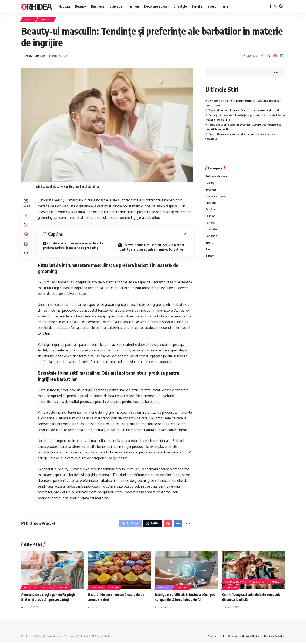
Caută (277, 73)
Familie (211, 212)
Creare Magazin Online (58, 638)
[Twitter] (275, 6)
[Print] (282, 57)
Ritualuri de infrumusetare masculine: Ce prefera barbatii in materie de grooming (73, 246)
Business (211, 191)
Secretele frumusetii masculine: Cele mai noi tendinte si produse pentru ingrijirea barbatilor (151, 248)
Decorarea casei (216, 198)
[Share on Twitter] (269, 57)
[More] (26, 258)
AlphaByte (107, 638)
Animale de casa (217, 178)
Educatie (211, 205)
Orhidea (36, 6)
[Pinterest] (281, 6)
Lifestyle (49, 20)
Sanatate (212, 239)
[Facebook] (271, 6)
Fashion (211, 219)
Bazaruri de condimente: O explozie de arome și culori (245, 111)
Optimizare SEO (86, 638)
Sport (209, 246)
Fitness (210, 225)
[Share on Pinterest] (275, 57)
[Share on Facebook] (262, 57)
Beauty (30, 20)
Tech (209, 253)
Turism (210, 260)
